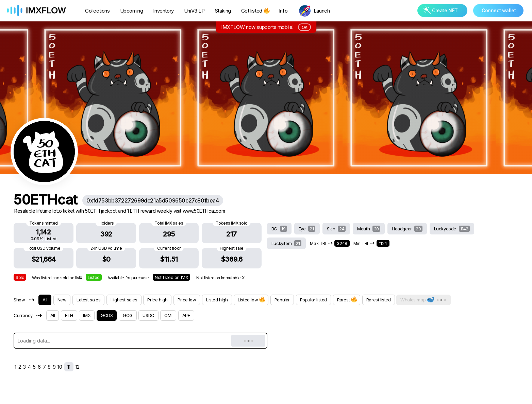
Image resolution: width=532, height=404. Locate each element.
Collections (97, 11)
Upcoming (132, 11)
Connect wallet (499, 10)
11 (69, 367)
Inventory (163, 11)
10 (60, 367)
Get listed (255, 11)
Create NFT (441, 10)
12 (78, 367)
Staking (223, 11)
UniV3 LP (194, 11)
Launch (322, 11)
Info (283, 11)
